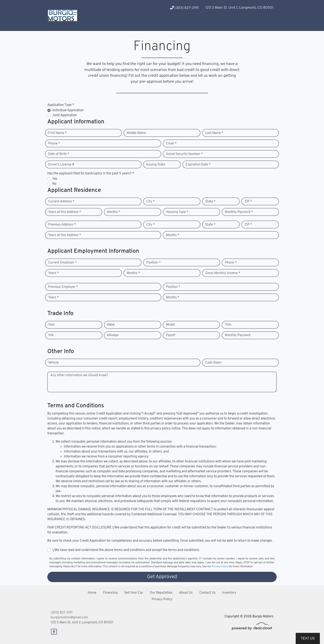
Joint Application (65, 115)
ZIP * (248, 202)
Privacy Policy (220, 567)
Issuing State (156, 165)
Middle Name (136, 133)
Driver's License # (61, 165)
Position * (153, 263)
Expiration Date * (198, 165)
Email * (171, 144)
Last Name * (214, 133)
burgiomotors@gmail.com (69, 618)
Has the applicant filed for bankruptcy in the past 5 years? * (91, 174)
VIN (51, 335)
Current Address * (61, 202)
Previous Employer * (63, 287)
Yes (55, 179)
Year (51, 325)
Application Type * (61, 105)
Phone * (54, 144)
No (54, 184)
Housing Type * (177, 212)
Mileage (113, 335)
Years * (53, 273)
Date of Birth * (59, 154)
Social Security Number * (184, 154)
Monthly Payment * (239, 212)
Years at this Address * (65, 212)
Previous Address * (62, 225)
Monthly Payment (238, 335)
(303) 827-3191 (184, 8)
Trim (228, 325)
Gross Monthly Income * (223, 273)
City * (151, 202)
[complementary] (312, 632)
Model (170, 325)
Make (111, 325)
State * (210, 202)
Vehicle (53, 363)
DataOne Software (113, 642)
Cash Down (213, 363)
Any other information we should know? (79, 375)
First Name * (57, 133)
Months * (114, 212)
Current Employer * (62, 263)
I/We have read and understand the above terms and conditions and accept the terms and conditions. (126, 550)
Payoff (171, 335)
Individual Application (68, 110)
